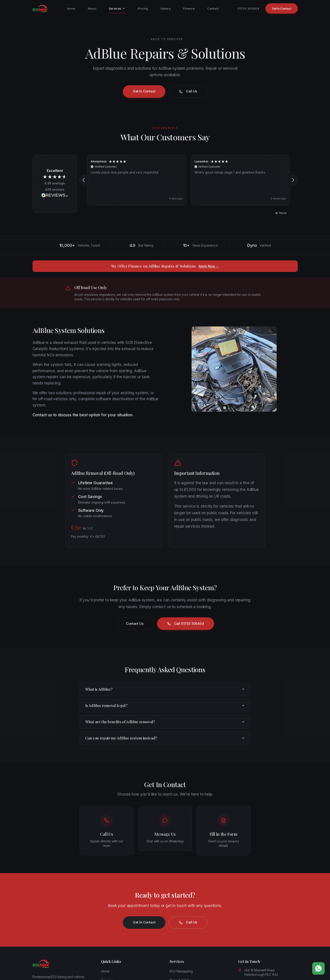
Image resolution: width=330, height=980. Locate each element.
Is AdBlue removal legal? (165, 705)
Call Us (188, 91)
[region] (188, 180)
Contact (213, 8)
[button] (84, 180)
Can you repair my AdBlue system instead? (165, 738)
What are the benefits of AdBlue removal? (165, 722)
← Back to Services (165, 39)
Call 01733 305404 (186, 624)
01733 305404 (248, 8)
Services (117, 10)
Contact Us (135, 624)
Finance (189, 8)
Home (71, 8)
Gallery (166, 8)
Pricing (143, 8)
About (92, 8)
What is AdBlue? (165, 689)
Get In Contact (282, 8)
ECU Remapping (181, 971)
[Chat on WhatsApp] (318, 968)
